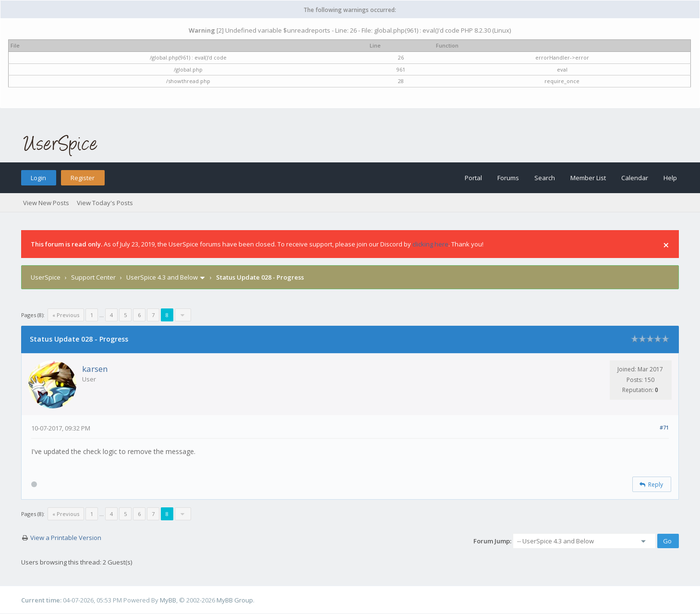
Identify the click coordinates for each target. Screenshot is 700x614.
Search (545, 178)
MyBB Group (235, 600)
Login (38, 178)
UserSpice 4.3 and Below (162, 277)
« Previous (66, 315)
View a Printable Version (66, 538)
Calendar (635, 178)
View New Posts (46, 203)
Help (670, 178)
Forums (508, 178)
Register (83, 178)
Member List (588, 178)
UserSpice (46, 277)
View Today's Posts (105, 203)
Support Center (93, 277)
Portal (473, 178)
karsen (95, 369)
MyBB (168, 600)
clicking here (430, 244)
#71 (664, 427)
